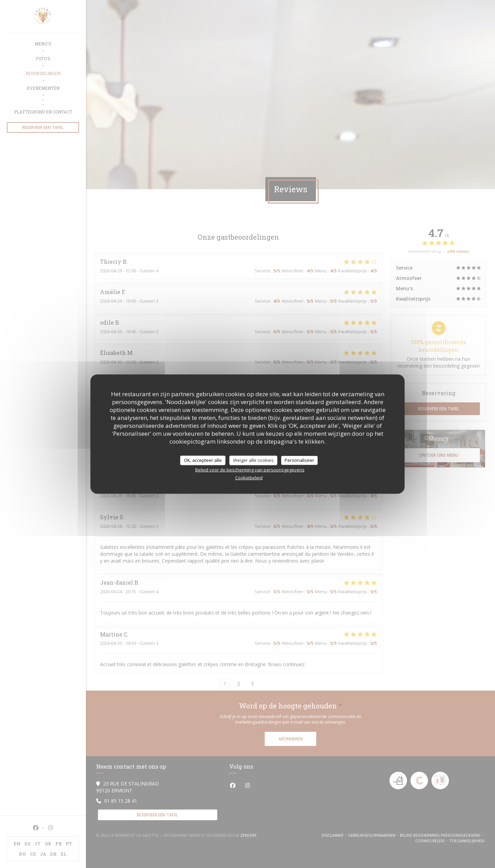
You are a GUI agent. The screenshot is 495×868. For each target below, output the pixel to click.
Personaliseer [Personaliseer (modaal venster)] (299, 460)
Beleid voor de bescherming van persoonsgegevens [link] (250, 469)
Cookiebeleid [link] (249, 477)
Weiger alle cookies (253, 460)
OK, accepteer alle (203, 460)
